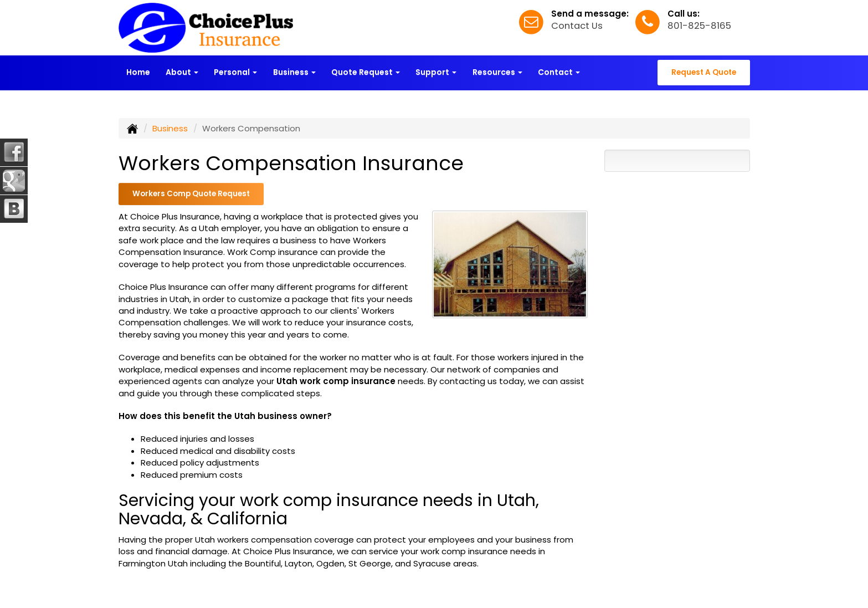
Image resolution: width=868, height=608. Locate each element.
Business (170, 128)
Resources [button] (497, 72)
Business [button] (294, 72)
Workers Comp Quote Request (191, 194)
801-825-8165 (699, 26)
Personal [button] (235, 72)
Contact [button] (559, 72)
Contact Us (577, 26)
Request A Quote (704, 72)
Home (138, 72)
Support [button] (436, 72)
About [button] (182, 72)
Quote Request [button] (366, 72)
